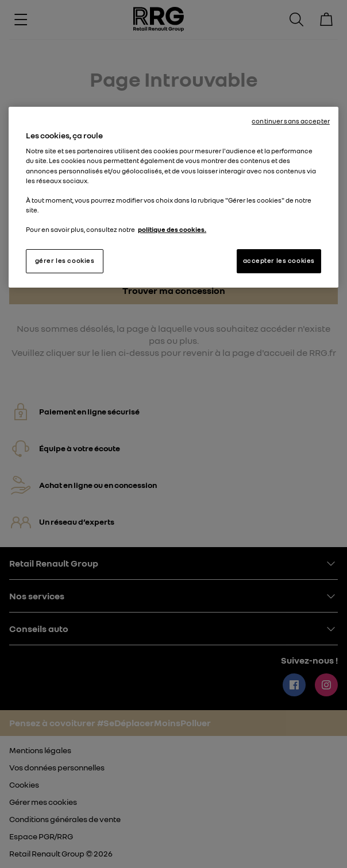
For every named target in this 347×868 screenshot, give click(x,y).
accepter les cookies (279, 261)
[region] (173, 197)
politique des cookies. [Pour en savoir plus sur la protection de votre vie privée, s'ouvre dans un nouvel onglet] (172, 230)
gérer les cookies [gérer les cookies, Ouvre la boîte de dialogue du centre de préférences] (65, 261)
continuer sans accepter (291, 121)
